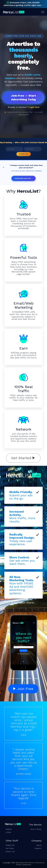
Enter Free (24, 154)
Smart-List (10, 851)
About (39, 845)
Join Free (23, 689)
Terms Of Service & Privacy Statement (30, 864)
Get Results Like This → (24, 178)
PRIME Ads (10, 845)
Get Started (23, 458)
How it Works (36, 829)
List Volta (10, 848)
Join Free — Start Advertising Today (24, 98)
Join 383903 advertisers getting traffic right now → (23, 4)
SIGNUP (9, 829)
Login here (34, 107)
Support (38, 848)
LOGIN (8, 832)
